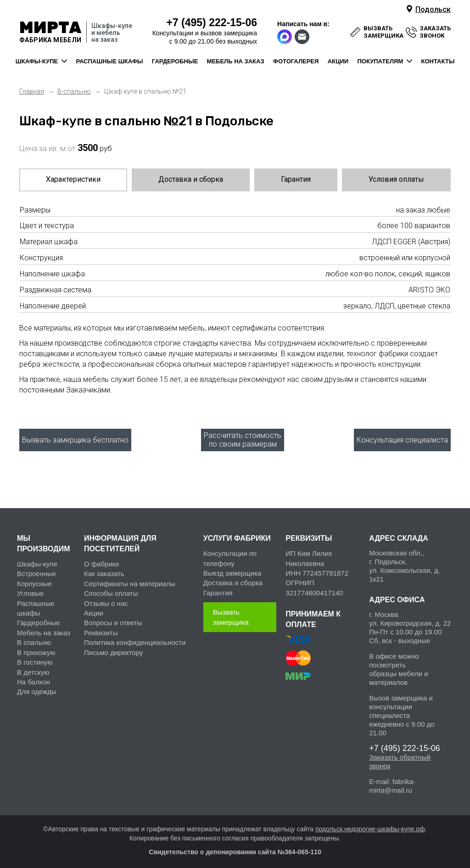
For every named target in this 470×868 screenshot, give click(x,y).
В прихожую (36, 650)
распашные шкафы (110, 61)
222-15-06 (212, 22)
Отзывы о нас (106, 601)
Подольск (433, 9)
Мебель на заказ (44, 630)
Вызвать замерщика (231, 615)
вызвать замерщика (383, 32)
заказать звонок (435, 32)
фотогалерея (296, 61)
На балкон (34, 680)
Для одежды (37, 690)
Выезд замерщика (232, 571)
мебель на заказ (236, 61)
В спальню (34, 641)
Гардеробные (38, 621)
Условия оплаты (396, 179)
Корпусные (34, 581)
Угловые (30, 591)
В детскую (33, 670)
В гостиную (35, 660)
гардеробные (175, 61)
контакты (438, 61)
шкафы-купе (37, 61)
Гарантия (296, 179)
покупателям (380, 61)
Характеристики (73, 179)
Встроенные (36, 572)
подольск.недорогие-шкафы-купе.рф (370, 827)
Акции (94, 611)
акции (338, 61)
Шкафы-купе (37, 562)
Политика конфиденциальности (135, 641)
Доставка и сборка (191, 179)
